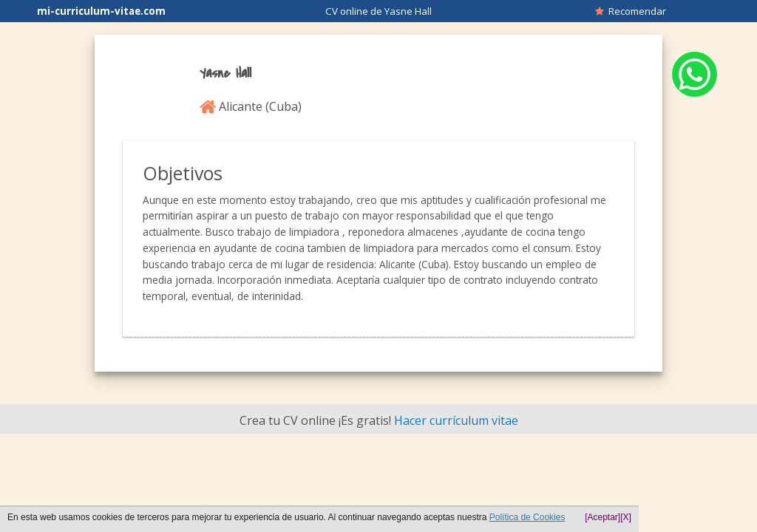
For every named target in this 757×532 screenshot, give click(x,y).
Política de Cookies (527, 517)
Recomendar (631, 11)
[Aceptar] (602, 517)
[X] (626, 517)
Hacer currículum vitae (456, 420)
